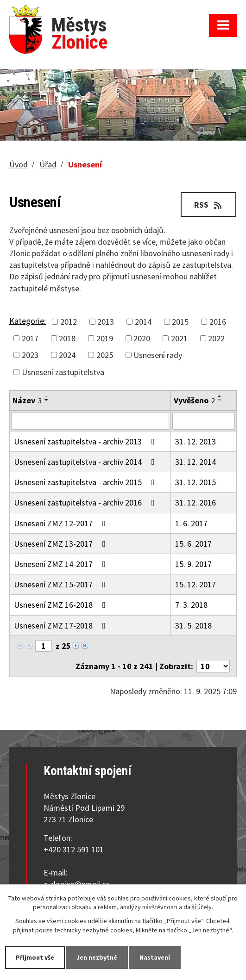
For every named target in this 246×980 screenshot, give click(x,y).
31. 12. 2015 (196, 482)
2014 (143, 322)
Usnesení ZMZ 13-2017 (62, 544)
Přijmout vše (35, 957)
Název (27, 400)
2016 (218, 322)
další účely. (198, 907)
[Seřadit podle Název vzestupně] (47, 396)
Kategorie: (28, 321)
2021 (179, 338)
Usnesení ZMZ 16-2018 (62, 605)
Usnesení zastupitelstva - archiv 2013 (86, 441)
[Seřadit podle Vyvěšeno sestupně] (220, 400)
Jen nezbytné (97, 957)
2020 (142, 338)
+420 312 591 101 (74, 849)
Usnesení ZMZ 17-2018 (62, 626)
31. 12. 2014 (196, 462)
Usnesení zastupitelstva (63, 372)
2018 (67, 338)
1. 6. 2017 (191, 523)
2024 (67, 355)
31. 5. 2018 (193, 626)
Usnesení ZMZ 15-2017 (62, 584)
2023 (30, 355)
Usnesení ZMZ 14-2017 (62, 564)
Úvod (19, 164)
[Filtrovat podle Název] (90, 421)
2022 (216, 338)
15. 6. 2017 (193, 544)
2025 (105, 355)
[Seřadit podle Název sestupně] (47, 400)
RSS (209, 205)
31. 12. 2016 (196, 502)
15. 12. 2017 (196, 584)
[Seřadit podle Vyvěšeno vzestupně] (220, 396)
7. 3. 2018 (191, 605)
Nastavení (155, 957)
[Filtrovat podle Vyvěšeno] (204, 421)
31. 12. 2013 (196, 441)
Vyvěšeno (194, 400)
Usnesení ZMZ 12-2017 (62, 523)
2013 (106, 322)
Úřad (48, 164)
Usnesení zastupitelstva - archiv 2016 (86, 502)
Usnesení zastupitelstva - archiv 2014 (86, 462)
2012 (69, 322)
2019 (105, 338)
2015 (180, 322)
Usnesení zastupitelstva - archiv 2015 (86, 482)
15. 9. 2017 (193, 564)
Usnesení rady (158, 355)
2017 (30, 338)
